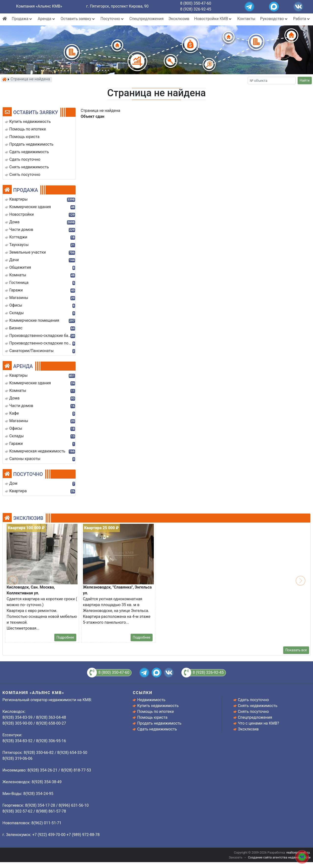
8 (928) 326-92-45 (196, 9)
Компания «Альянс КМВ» (39, 6)
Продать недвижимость (159, 723)
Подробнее (65, 637)
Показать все (296, 650)
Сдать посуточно (253, 700)
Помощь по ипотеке (156, 712)
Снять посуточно (253, 712)
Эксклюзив (179, 19)
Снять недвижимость (258, 706)
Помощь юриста (152, 717)
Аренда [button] (47, 19)
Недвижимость (151, 700)
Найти (305, 80)
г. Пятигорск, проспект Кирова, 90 (117, 6)
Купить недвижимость (158, 706)
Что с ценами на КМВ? (258, 723)
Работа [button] (302, 19)
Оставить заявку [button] (78, 19)
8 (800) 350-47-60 (196, 3)
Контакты (246, 19)
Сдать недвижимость (157, 729)
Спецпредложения (146, 19)
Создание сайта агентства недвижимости (279, 857)
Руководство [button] (274, 19)
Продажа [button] (22, 19)
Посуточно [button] (112, 19)
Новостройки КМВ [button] (213, 19)
